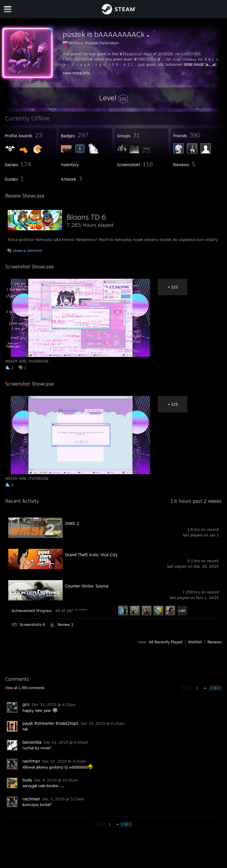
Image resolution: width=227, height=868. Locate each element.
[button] (113, 98)
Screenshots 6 (32, 624)
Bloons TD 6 (86, 217)
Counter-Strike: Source (87, 586)
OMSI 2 (72, 523)
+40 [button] (182, 611)
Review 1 (65, 624)
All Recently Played (166, 642)
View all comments (25, 688)
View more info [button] (76, 73)
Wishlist (195, 642)
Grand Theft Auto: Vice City (91, 555)
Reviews (215, 642)
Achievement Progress (32, 611)
